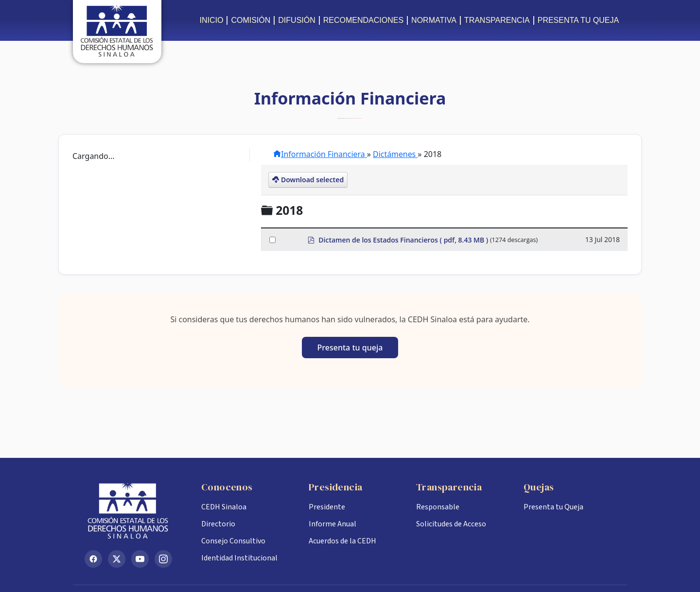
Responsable (438, 507)
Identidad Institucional (239, 558)
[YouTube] (140, 559)
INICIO (212, 20)
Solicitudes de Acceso (451, 524)
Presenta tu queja (350, 348)
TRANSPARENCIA (497, 20)
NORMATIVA (434, 20)
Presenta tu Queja (553, 507)
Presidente (327, 507)
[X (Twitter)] (117, 559)
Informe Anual (332, 524)
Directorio (218, 524)
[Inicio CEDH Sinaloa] (135, 511)
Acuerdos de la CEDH (342, 541)
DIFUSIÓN (297, 20)
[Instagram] (163, 559)
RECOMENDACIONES (363, 20)
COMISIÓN (251, 20)
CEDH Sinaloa (224, 507)
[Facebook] (93, 559)
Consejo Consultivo (233, 541)
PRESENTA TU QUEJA (578, 20)
